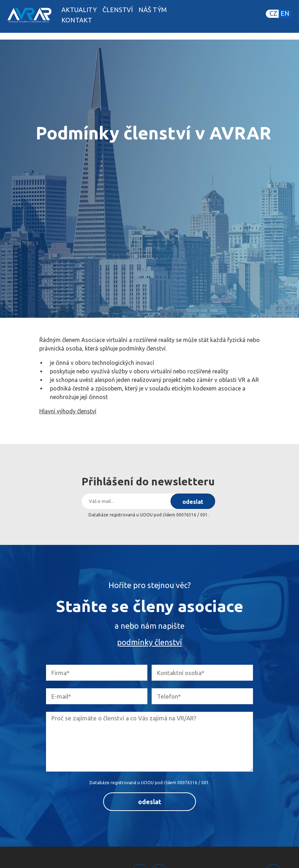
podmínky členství (149, 642)
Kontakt (77, 20)
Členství (118, 10)
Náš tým (153, 10)
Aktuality (79, 10)
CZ (273, 13)
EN (285, 13)
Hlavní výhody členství (68, 411)
